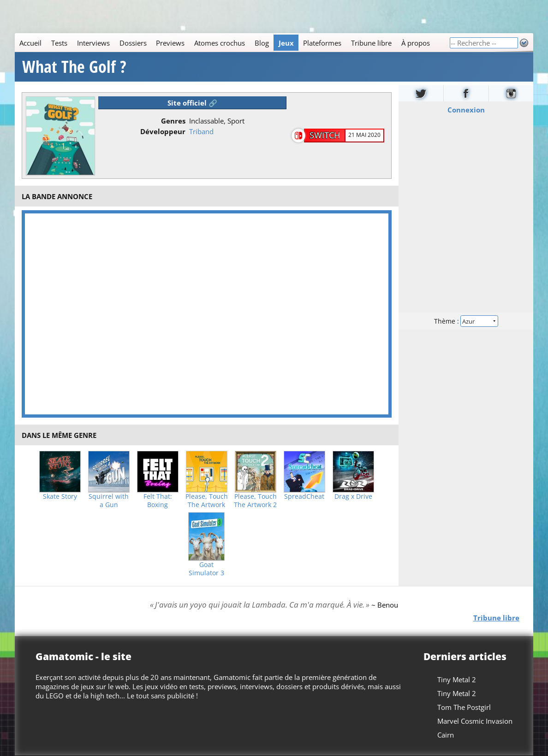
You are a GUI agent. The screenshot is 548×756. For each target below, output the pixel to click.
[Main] (232, 43)
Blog (262, 43)
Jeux (286, 43)
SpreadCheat (304, 496)
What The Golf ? (74, 67)
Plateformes (322, 43)
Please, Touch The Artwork (207, 501)
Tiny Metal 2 (457, 679)
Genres (173, 121)
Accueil (30, 43)
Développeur (163, 131)
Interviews (93, 43)
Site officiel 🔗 (192, 103)
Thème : (466, 321)
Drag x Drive (353, 496)
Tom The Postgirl (464, 707)
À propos (416, 43)
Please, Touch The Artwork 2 (255, 501)
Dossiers (133, 43)
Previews (170, 43)
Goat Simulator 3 (206, 569)
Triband (201, 131)
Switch (325, 135)
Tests (59, 43)
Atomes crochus (220, 43)
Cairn (446, 735)
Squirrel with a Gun (109, 501)
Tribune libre (371, 43)
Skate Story (60, 496)
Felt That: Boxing (158, 501)
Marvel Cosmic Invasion (475, 721)
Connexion (466, 110)
